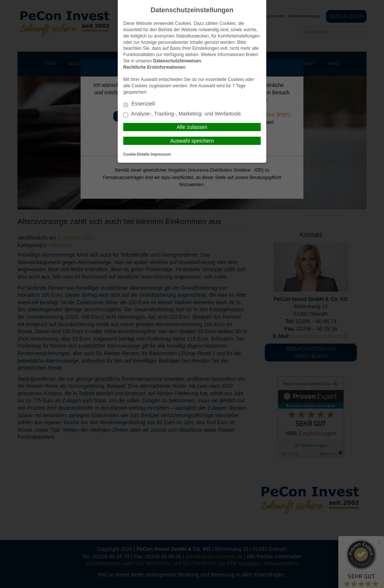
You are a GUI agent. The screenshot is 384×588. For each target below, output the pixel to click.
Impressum (161, 154)
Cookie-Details (136, 154)
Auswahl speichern (192, 141)
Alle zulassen (192, 127)
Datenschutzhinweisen (177, 61)
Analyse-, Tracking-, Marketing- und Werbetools (182, 114)
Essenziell (139, 104)
